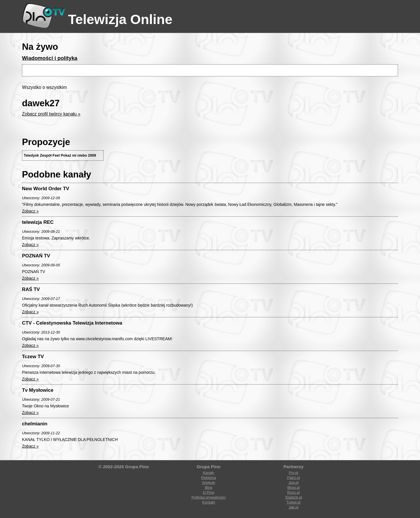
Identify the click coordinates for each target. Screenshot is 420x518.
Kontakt (209, 502)
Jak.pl (294, 507)
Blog (209, 487)
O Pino (209, 492)
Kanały (209, 473)
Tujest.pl (293, 502)
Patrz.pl (294, 478)
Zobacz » (30, 211)
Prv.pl (293, 473)
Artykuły (209, 483)
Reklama (208, 478)
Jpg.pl (293, 483)
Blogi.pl (293, 487)
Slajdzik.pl (293, 497)
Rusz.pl (293, 492)
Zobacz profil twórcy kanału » (51, 114)
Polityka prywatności (209, 497)
